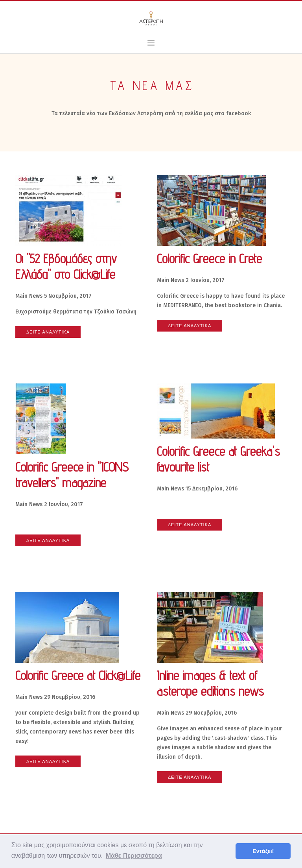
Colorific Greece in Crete (209, 258)
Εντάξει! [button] (263, 851)
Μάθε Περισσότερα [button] (134, 856)
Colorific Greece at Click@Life (78, 675)
